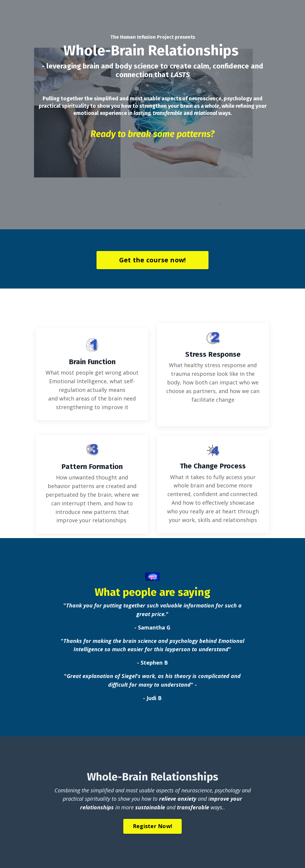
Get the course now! (153, 260)
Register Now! (152, 826)
